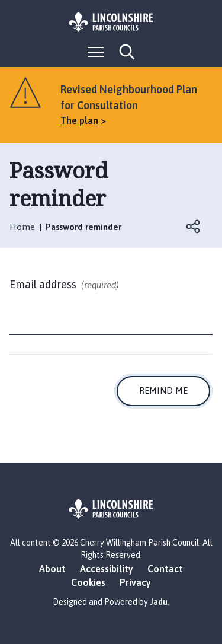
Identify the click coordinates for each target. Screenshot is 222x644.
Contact (165, 569)
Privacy (135, 582)
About (52, 569)
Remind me (163, 390)
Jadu (159, 602)
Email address (64, 285)
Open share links (194, 227)
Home (22, 227)
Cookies (88, 582)
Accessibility (107, 569)
